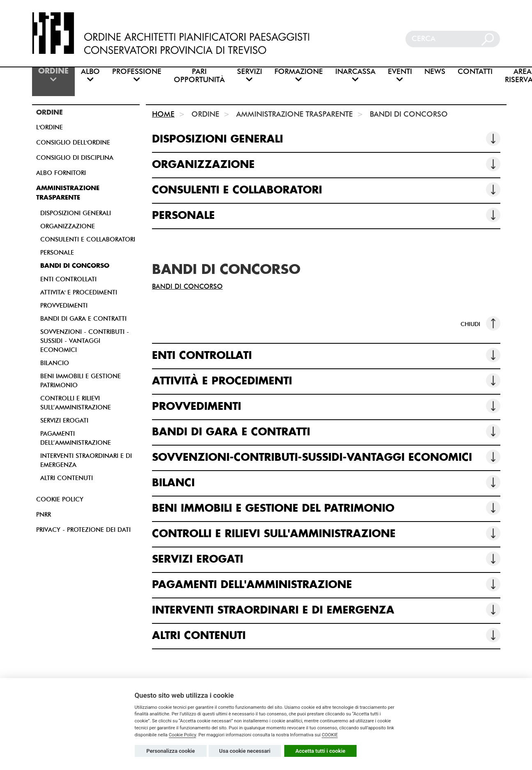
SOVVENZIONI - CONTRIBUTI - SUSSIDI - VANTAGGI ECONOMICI (85, 341)
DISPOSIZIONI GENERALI (76, 213)
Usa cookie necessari (245, 751)
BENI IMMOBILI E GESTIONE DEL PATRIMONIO (326, 508)
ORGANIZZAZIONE (68, 226)
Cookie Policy (183, 735)
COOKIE (330, 735)
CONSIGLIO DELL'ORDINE (73, 143)
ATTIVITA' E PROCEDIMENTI (79, 292)
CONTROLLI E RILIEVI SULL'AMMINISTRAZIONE (326, 533)
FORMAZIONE (299, 75)
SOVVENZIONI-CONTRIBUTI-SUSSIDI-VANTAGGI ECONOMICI (326, 457)
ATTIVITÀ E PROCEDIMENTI (326, 380)
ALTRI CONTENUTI (67, 478)
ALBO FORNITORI (61, 173)
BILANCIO (55, 363)
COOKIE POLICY (60, 499)
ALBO (90, 75)
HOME (163, 114)
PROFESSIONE (137, 75)
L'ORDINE (50, 127)
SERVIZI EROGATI (64, 421)
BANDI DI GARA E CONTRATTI (83, 319)
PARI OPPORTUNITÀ (199, 76)
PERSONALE (57, 253)
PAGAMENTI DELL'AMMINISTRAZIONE (326, 584)
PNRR (44, 515)
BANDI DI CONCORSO (75, 266)
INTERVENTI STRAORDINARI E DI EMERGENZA (326, 610)
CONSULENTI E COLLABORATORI (88, 239)
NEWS (435, 72)
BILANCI (326, 482)
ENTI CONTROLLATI (68, 279)
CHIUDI (480, 323)
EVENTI (400, 75)
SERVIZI (250, 75)
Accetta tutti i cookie (320, 751)
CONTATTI (475, 72)
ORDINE (53, 75)
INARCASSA (355, 75)
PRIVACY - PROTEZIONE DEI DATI (83, 530)
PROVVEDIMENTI (64, 306)
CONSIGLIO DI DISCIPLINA (75, 158)
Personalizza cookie (170, 751)
